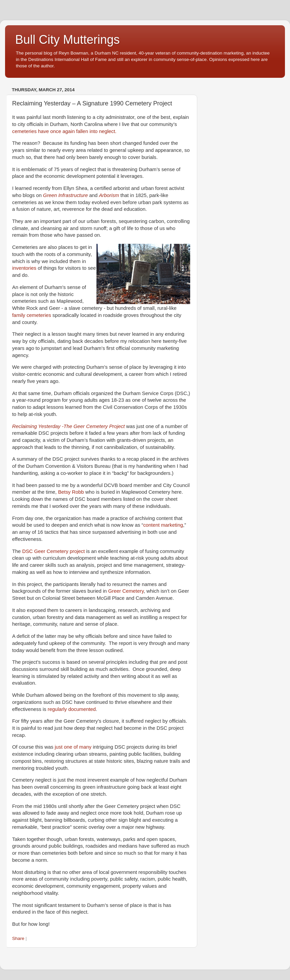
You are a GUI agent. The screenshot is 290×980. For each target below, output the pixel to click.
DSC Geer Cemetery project (54, 551)
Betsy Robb (71, 492)
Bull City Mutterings (67, 40)
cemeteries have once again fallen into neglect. (64, 131)
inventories (24, 268)
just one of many (73, 747)
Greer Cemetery (126, 591)
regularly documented (72, 709)
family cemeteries (32, 315)
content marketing (163, 525)
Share (18, 938)
